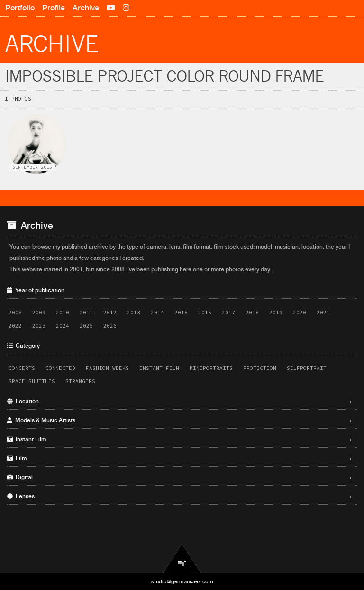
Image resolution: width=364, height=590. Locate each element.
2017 (228, 313)
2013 (134, 313)
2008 (15, 313)
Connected (60, 368)
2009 (39, 313)
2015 (181, 313)
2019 (276, 313)
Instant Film (159, 368)
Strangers (80, 381)
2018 (252, 313)
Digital (180, 477)
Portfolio (20, 8)
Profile (54, 8)
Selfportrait (307, 368)
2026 (110, 326)
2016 (205, 313)
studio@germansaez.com (182, 581)
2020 (300, 313)
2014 (157, 313)
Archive (86, 8)
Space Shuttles (32, 381)
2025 (86, 326)
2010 (63, 313)
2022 (15, 326)
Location (180, 401)
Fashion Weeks (107, 368)
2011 (86, 313)
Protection (260, 368)
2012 (110, 313)
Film (180, 458)
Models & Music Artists (180, 420)
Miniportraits (211, 368)
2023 (39, 326)
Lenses (180, 496)
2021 (323, 313)
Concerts (22, 368)
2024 (63, 326)
